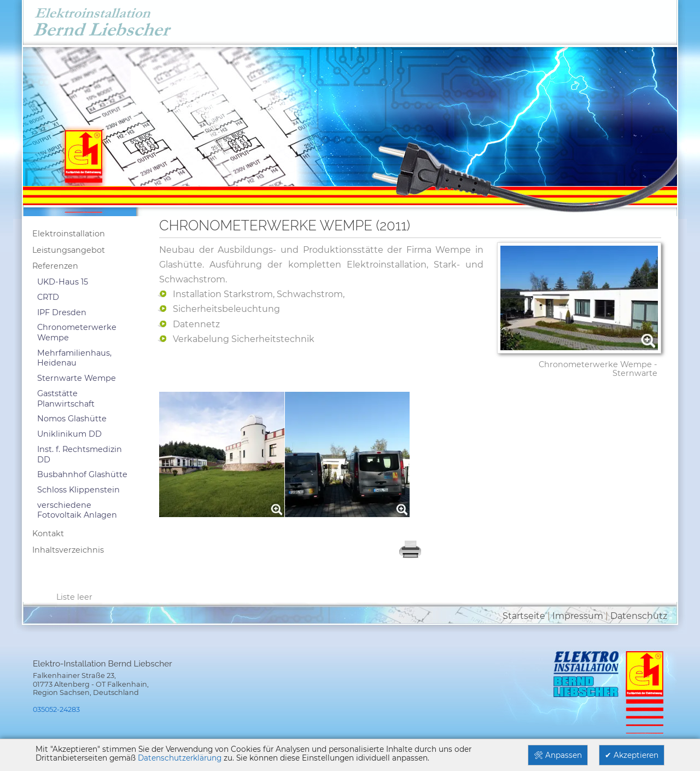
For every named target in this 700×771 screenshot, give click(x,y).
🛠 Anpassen (558, 755)
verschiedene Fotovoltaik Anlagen (77, 510)
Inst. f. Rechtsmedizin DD (80, 454)
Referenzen (55, 266)
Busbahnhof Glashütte (82, 474)
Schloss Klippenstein (78, 490)
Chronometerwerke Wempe (77, 332)
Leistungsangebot (69, 250)
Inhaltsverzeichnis (68, 550)
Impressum (578, 616)
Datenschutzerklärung (180, 758)
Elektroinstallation (69, 234)
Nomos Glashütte (72, 419)
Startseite (524, 616)
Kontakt (48, 534)
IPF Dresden (62, 312)
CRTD (48, 297)
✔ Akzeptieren (632, 755)
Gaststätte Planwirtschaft (66, 399)
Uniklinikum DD (69, 434)
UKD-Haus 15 (63, 282)
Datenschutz (639, 616)
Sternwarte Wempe (77, 378)
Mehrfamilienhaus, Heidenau (74, 358)
